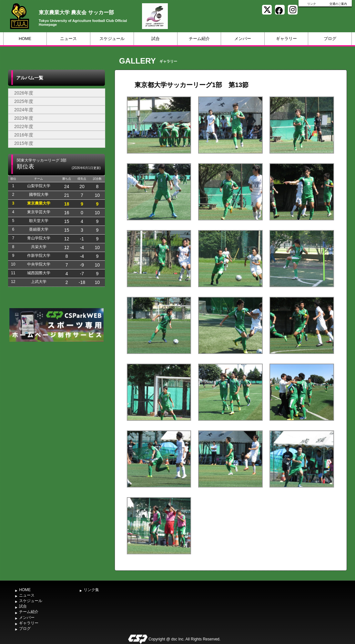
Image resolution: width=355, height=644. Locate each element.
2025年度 (24, 101)
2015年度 (24, 143)
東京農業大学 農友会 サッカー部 (76, 12)
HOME (25, 39)
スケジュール (112, 39)
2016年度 (24, 135)
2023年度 (24, 118)
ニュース (68, 39)
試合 (156, 39)
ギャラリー (286, 39)
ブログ (330, 39)
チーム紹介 (199, 39)
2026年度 (24, 93)
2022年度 (24, 126)
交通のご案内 (338, 4)
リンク (312, 4)
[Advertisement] (56, 392)
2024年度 (24, 110)
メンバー (243, 39)
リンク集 (91, 590)
